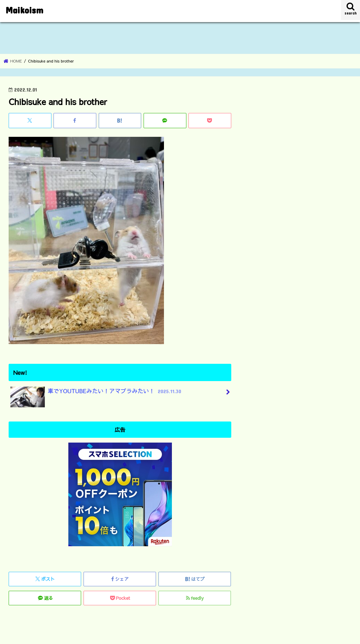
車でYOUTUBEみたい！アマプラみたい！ (97, 394)
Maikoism (24, 10)
